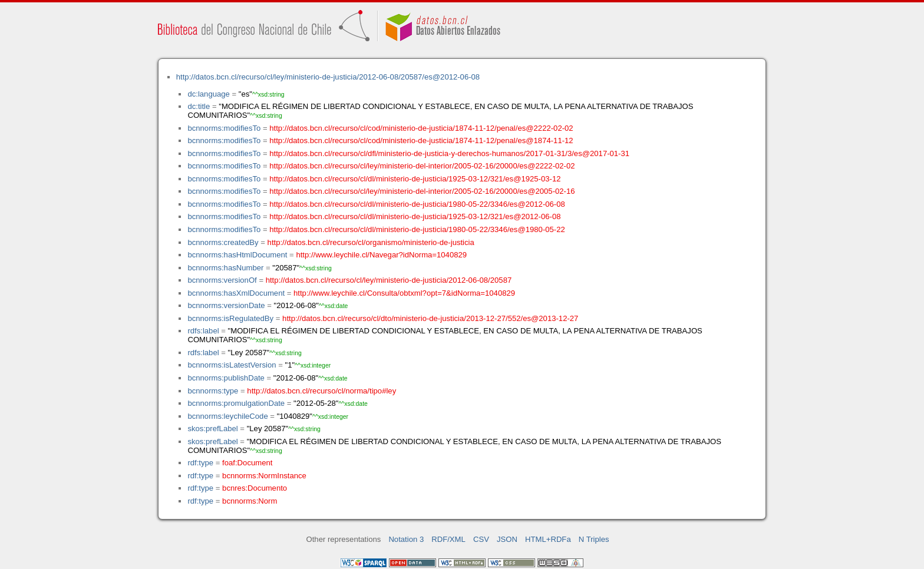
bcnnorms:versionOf (222, 280)
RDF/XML (448, 539)
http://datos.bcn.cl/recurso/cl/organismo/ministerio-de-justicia (371, 242)
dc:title (199, 106)
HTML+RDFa (548, 539)
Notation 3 (406, 539)
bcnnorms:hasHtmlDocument (237, 255)
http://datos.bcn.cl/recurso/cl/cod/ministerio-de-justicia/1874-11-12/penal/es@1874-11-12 (421, 140)
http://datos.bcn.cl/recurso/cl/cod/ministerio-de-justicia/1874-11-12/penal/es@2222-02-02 (421, 128)
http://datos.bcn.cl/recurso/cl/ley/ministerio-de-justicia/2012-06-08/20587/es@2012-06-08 (328, 77)
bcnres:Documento (255, 488)
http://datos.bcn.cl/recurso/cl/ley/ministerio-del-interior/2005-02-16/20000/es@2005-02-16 (422, 191)
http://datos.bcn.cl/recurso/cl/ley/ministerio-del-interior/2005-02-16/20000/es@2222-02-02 (422, 166)
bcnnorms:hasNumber (225, 268)
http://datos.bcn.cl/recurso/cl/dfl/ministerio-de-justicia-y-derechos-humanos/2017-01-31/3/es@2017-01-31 (449, 153)
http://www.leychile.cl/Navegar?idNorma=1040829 (381, 255)
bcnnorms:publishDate (226, 378)
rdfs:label (203, 331)
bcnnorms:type (213, 391)
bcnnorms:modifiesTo (224, 128)
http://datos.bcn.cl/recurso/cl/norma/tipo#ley (321, 391)
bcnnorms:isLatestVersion (232, 365)
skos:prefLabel (212, 429)
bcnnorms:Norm (250, 501)
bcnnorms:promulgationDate (236, 403)
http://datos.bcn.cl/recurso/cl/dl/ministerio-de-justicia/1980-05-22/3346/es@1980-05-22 (417, 229)
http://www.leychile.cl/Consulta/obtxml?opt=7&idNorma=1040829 (404, 293)
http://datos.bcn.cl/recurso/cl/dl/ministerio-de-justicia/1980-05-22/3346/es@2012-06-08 (417, 204)
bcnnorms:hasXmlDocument (236, 293)
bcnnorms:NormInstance (264, 476)
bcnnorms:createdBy (223, 242)
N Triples (594, 539)
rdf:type (200, 463)
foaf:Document (247, 463)
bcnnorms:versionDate (226, 305)
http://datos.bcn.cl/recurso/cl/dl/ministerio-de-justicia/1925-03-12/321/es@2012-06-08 (415, 216)
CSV (481, 539)
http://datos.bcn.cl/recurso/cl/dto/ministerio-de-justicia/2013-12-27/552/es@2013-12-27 (430, 318)
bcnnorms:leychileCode (227, 416)
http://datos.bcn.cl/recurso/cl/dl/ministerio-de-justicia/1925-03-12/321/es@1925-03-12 (415, 179)
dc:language (208, 94)
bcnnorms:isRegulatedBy (230, 318)
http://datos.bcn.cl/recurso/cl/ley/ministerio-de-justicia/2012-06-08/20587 (389, 280)
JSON (507, 539)
